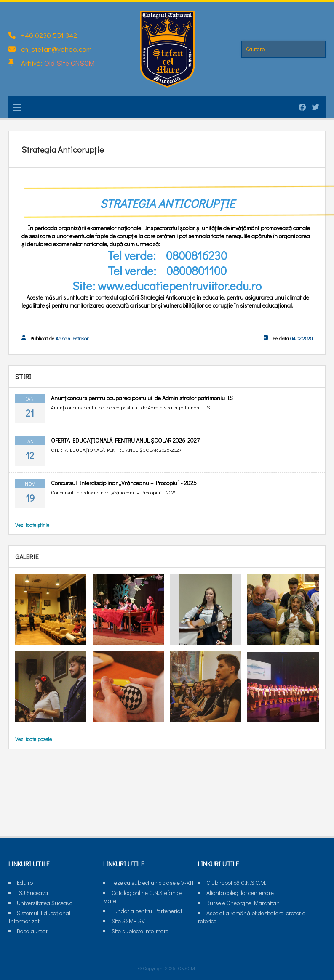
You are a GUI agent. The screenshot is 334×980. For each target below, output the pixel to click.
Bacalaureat (32, 931)
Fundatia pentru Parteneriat (147, 911)
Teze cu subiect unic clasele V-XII (153, 883)
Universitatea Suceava (45, 903)
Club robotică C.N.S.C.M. (236, 883)
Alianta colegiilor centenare (240, 893)
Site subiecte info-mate (140, 931)
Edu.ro (25, 883)
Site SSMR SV (128, 921)
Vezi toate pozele (33, 739)
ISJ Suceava (32, 893)
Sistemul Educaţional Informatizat (39, 917)
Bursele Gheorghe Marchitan (243, 903)
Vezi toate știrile (32, 525)
